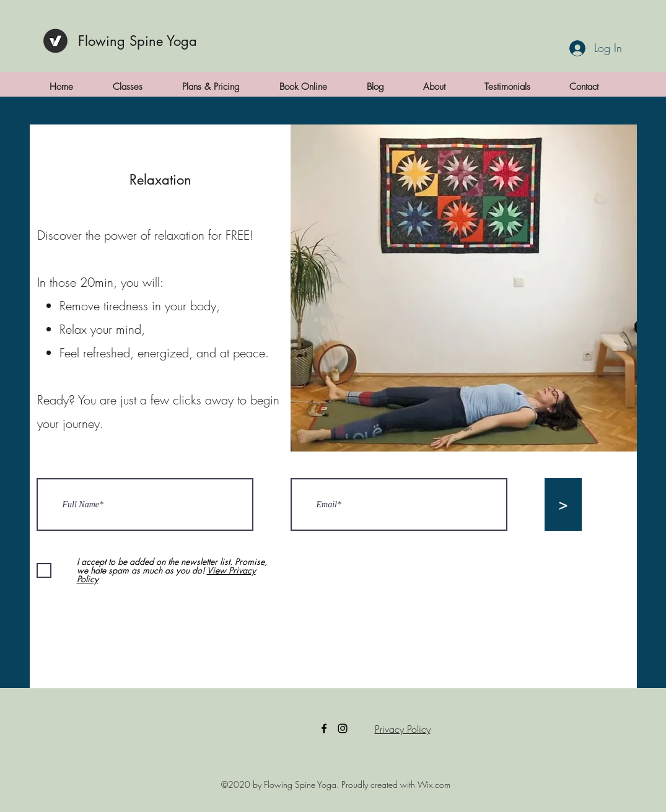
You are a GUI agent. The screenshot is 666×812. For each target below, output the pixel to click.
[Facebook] (324, 728)
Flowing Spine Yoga (138, 41)
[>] (563, 504)
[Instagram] (343, 728)
